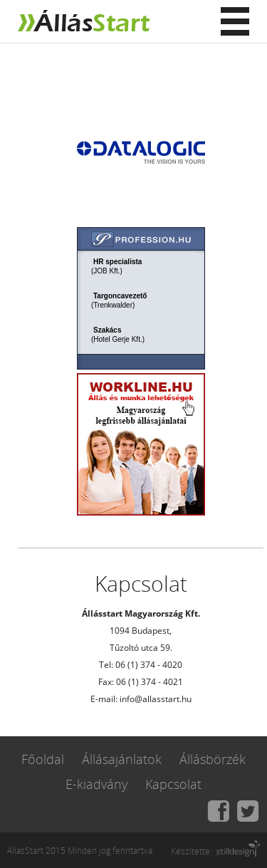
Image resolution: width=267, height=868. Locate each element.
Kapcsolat (173, 784)
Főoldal (43, 759)
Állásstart (82, 21)
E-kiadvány (96, 784)
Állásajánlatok (122, 759)
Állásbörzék (213, 759)
